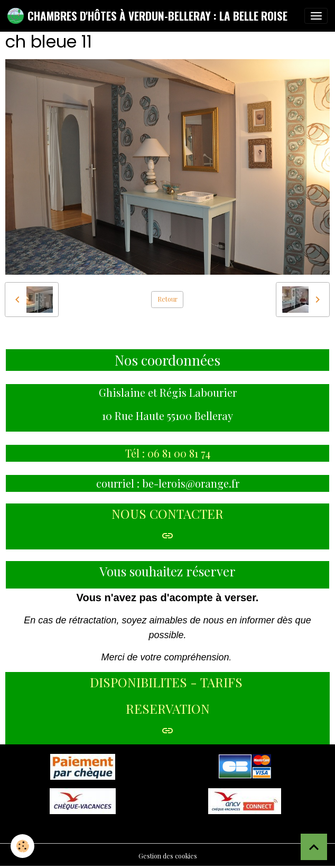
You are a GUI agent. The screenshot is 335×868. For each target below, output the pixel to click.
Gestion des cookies (168, 856)
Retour (168, 299)
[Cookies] (22, 846)
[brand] (147, 16)
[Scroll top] (314, 847)
